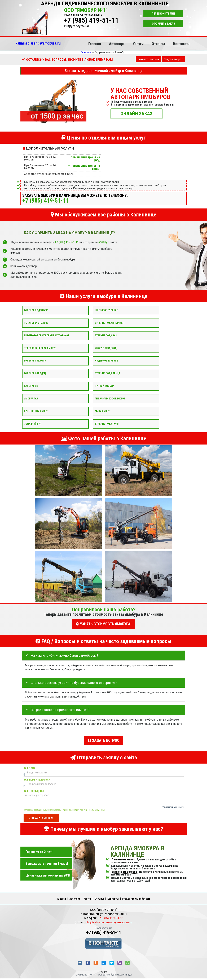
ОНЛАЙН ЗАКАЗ (136, 113)
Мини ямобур (103, 411)
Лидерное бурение (106, 361)
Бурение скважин (35, 361)
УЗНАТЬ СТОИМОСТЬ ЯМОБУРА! (103, 624)
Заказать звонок (148, 59)
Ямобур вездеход (106, 348)
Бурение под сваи (106, 335)
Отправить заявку (41, 816)
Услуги (138, 44)
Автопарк (117, 44)
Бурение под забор (36, 310)
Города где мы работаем (136, 898)
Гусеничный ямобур (37, 411)
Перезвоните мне (163, 14)
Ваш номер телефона (37, 779)
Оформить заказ (163, 24)
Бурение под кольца (108, 373)
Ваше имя (29, 767)
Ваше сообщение (34, 790)
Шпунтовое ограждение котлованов (47, 335)
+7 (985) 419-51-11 (91, 20)
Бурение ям (31, 386)
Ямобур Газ (31, 398)
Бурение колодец (35, 373)
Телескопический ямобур (40, 348)
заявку (103, 242)
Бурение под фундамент (110, 323)
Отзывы (158, 44)
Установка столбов (36, 323)
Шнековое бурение (106, 310)
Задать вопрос (173, 59)
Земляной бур (33, 424)
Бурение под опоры (107, 424)
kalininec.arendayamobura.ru (38, 43)
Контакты (181, 44)
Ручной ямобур (104, 386)
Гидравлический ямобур (110, 398)
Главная (95, 44)
